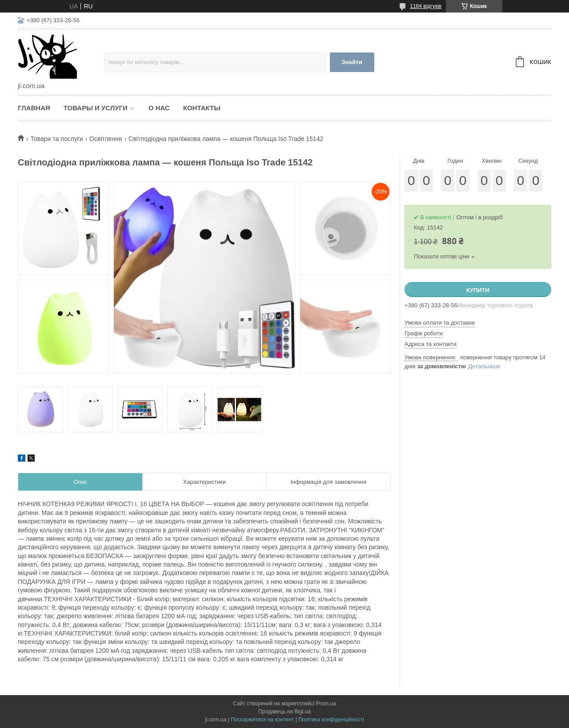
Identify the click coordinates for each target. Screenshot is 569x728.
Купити (478, 290)
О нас (159, 108)
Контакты (202, 108)
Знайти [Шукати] (352, 62)
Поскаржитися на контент (262, 720)
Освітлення (106, 139)
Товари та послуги (56, 139)
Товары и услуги (96, 108)
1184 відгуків (426, 6)
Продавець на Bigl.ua (284, 712)
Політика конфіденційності (331, 720)
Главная (34, 108)
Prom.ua (326, 704)
